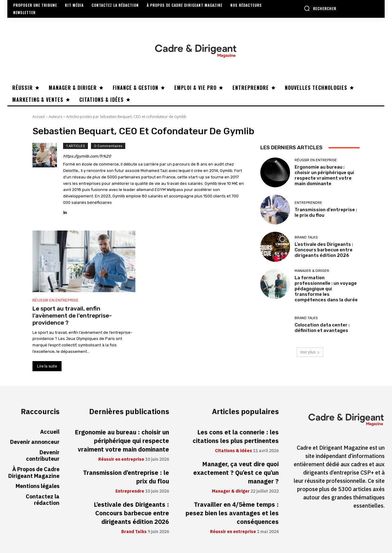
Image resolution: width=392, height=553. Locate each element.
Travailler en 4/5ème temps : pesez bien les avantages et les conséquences (232, 513)
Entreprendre (308, 203)
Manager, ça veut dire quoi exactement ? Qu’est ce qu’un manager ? (236, 473)
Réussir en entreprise (56, 300)
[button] (320, 8)
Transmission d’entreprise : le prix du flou (126, 477)
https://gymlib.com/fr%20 (87, 156)
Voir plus (310, 352)
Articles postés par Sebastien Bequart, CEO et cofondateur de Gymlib (126, 117)
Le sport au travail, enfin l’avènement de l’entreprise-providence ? (72, 316)
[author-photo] (48, 179)
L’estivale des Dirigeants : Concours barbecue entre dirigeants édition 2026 (324, 250)
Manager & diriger (312, 271)
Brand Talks (306, 237)
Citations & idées (234, 451)
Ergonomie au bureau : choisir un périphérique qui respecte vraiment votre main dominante (324, 175)
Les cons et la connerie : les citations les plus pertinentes (236, 437)
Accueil (39, 117)
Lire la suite (47, 366)
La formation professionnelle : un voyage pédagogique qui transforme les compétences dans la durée (326, 289)
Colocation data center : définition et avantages (322, 328)
